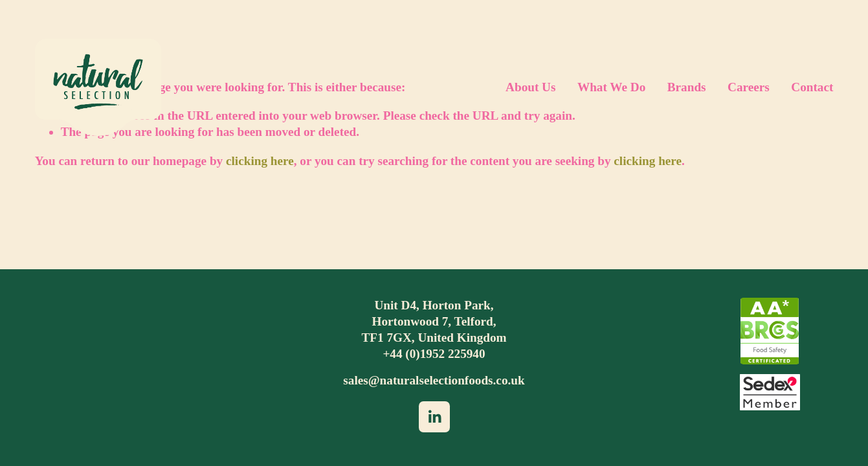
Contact (812, 87)
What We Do (611, 87)
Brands (687, 87)
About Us (530, 87)
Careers (749, 87)
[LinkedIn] (434, 417)
